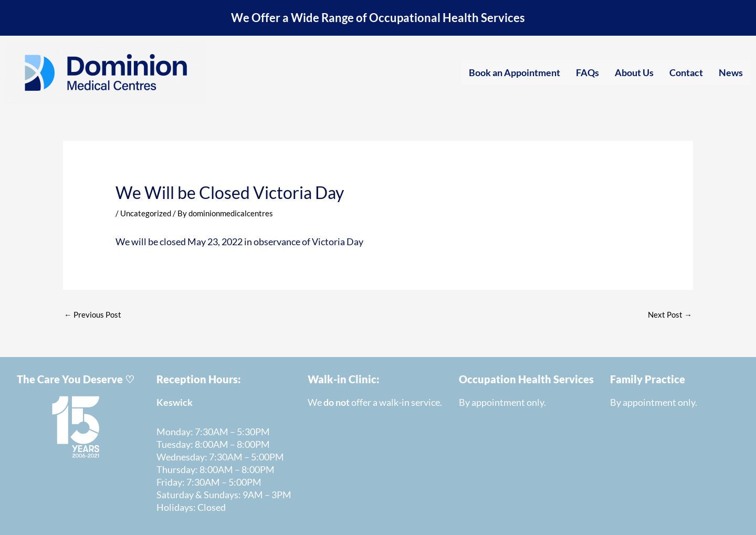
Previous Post (93, 314)
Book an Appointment (514, 72)
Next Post (670, 314)
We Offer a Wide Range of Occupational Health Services (378, 18)
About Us (634, 72)
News (731, 72)
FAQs (587, 72)
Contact (686, 72)
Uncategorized (146, 213)
